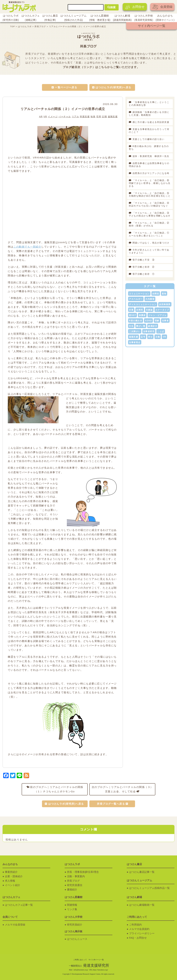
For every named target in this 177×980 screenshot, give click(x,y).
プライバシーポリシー (142, 933)
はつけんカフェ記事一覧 (19, 905)
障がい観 (141, 326)
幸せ (150, 337)
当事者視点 (135, 342)
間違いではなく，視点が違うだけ (151, 243)
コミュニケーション (139, 294)
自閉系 (140, 310)
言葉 (131, 310)
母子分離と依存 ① (144, 274)
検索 (112, 7)
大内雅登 (150, 299)
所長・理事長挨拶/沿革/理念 (83, 872)
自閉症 (156, 294)
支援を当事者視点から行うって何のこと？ (149, 131)
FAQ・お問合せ (138, 938)
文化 (131, 326)
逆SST (132, 315)
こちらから (106, 67)
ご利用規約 (135, 925)
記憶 (104, 117)
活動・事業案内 (76, 876)
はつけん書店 (50, 18)
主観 (158, 337)
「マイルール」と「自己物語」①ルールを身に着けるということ (149, 234)
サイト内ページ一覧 (152, 26)
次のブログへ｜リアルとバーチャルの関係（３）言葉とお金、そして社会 (122, 789)
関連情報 (72, 905)
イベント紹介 (13, 885)
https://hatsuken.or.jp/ (100, 970)
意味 (164, 294)
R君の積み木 (136, 321)
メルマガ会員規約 (139, 929)
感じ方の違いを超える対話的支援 (151, 122)
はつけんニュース (77, 939)
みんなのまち (165, 18)
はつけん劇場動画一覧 (142, 905)
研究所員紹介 (75, 925)
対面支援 (85, 117)
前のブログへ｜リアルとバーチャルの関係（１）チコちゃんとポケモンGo (57, 789)
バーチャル (65, 117)
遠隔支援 (113, 117)
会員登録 (162, 7)
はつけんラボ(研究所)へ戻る (113, 87)
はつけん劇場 (122, 18)
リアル (75, 117)
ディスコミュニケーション (143, 304)
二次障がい (135, 331)
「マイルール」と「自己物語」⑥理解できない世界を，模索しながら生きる (150, 183)
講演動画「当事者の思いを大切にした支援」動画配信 (149, 114)
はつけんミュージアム (73, 18)
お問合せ (135, 7)
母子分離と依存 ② (144, 267)
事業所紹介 (11, 872)
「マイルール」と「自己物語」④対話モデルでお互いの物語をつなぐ (149, 204)
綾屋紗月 (153, 326)
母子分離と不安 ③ (144, 260)
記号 (143, 337)
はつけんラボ (11, 18)
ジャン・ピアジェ (158, 315)
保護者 (142, 315)
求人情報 (10, 881)
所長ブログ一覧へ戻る (111, 804)
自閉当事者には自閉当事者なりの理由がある (149, 165)
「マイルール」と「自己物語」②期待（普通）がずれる (149, 224)
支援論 (149, 310)
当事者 (165, 321)
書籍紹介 (72, 890)
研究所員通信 (75, 885)
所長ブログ (73, 881)
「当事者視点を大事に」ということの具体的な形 (149, 104)
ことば (161, 331)
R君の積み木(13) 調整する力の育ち (149, 148)
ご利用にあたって (80, 960)
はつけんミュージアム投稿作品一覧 (149, 888)
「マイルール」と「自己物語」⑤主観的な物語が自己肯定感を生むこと (150, 195)
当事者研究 (149, 331)
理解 (157, 321)
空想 (99, 117)
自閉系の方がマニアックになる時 (151, 173)
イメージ (53, 117)
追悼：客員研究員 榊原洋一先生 (151, 156)
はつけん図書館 (100, 18)
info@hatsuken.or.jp (81, 970)
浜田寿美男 (165, 304)
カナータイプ (162, 310)
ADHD (148, 321)
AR (41, 117)
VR (45, 117)
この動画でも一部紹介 (27, 247)
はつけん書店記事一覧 (142, 872)
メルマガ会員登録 (15, 925)
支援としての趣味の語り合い (148, 139)
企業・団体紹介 (14, 876)
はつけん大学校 (144, 18)
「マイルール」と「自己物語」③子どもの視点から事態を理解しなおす (150, 214)
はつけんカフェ (31, 18)
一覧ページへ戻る (66, 87)
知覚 (93, 117)
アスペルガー (136, 299)
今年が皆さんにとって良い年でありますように (149, 251)
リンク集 (72, 909)
